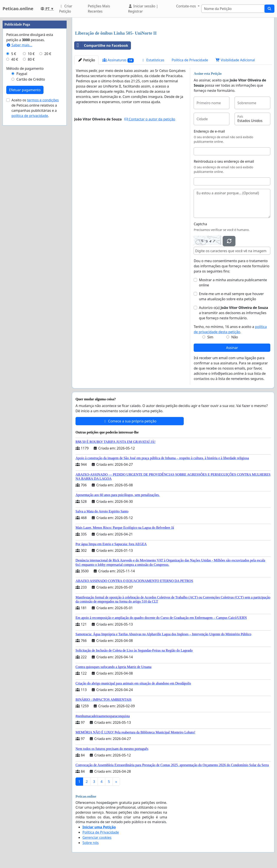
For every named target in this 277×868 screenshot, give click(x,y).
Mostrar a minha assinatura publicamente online (233, 282)
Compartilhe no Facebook (101, 45)
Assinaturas (118, 60)
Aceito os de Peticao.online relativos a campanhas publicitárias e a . (35, 108)
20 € (48, 54)
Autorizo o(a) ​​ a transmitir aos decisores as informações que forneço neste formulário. (233, 313)
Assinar (232, 348)
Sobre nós (91, 843)
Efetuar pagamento (25, 90)
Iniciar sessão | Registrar (143, 9)
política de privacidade (30, 116)
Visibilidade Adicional (235, 60)
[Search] (233, 9)
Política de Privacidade (190, 60)
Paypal (22, 74)
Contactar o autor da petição (150, 119)
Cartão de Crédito (31, 79)
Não (235, 337)
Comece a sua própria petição (130, 421)
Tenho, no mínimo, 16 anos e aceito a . (230, 329)
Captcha (200, 224)
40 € (15, 59)
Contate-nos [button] (187, 6)
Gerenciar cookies (97, 837)
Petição (86, 60)
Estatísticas (153, 60)
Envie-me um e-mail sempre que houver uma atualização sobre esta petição (231, 296)
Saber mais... (19, 45)
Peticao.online (18, 9)
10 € (31, 54)
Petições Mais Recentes (99, 9)
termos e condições (43, 100)
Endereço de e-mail (209, 131)
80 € (31, 59)
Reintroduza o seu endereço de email (224, 161)
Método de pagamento (25, 68)
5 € (14, 54)
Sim (210, 337)
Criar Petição (66, 9)
